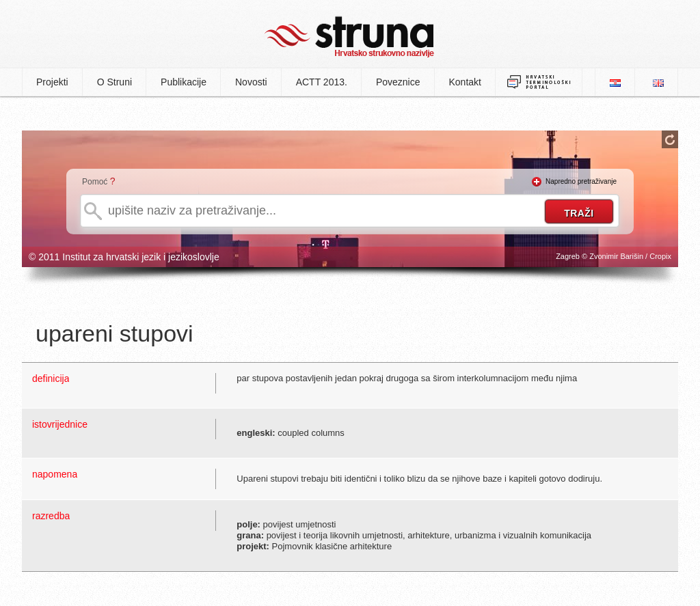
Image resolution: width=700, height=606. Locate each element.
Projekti (52, 82)
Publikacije (184, 82)
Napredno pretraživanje (581, 181)
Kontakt (465, 82)
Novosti (251, 82)
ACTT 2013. (322, 82)
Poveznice (398, 82)
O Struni (115, 82)
